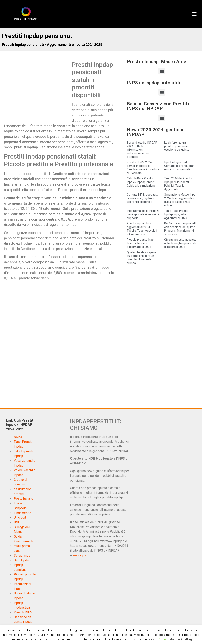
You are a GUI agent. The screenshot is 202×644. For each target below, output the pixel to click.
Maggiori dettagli (181, 639)
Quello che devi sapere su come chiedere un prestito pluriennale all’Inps (141, 258)
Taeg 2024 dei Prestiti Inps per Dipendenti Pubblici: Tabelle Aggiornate (178, 184)
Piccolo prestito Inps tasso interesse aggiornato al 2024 (140, 243)
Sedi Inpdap (22, 560)
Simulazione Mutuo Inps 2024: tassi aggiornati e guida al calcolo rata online (180, 200)
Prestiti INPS (23, 612)
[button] (194, 14)
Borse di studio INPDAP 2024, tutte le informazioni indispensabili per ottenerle (142, 150)
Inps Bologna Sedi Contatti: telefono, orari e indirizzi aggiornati (179, 166)
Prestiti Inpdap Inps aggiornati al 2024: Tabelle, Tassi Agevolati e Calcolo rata (142, 229)
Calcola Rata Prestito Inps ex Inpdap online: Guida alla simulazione (141, 182)
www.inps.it (80, 555)
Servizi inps (22, 555)
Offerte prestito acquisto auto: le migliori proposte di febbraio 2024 (180, 243)
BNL (17, 522)
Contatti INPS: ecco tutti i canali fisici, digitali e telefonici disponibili (143, 198)
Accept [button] (164, 639)
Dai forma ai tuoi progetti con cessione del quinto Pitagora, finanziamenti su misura (180, 229)
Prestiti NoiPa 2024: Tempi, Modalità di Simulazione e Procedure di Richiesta (143, 168)
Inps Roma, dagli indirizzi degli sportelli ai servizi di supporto (143, 214)
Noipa (18, 437)
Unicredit (20, 518)
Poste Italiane (23, 499)
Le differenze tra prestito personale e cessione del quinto (177, 146)
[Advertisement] (37, 90)
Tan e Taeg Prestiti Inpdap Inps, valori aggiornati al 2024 (176, 214)
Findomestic (22, 513)
